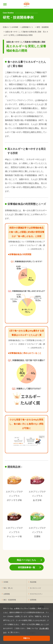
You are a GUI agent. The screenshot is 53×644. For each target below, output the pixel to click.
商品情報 (33, 582)
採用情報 (33, 600)
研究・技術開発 (43, 27)
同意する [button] (26, 638)
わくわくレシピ (36, 588)
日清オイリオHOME (11, 27)
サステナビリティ (36, 594)
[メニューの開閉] (5, 4)
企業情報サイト (27, 27)
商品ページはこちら (26, 560)
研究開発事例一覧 (26, 567)
